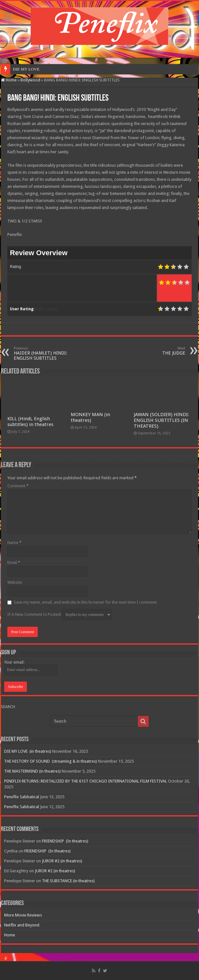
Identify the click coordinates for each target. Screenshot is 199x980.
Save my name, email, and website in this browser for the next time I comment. (86, 602)
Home (9, 80)
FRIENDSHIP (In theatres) (65, 841)
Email (14, 562)
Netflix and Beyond (22, 925)
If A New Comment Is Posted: (60, 615)
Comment (18, 486)
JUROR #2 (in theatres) (62, 861)
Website (15, 582)
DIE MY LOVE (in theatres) (28, 751)
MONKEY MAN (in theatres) (90, 417)
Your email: (14, 662)
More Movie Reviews (23, 915)
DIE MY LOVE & (28, 69)
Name (14, 543)
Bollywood (30, 80)
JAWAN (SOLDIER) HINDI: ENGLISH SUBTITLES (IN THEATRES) (161, 420)
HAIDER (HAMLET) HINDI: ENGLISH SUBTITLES (47, 353)
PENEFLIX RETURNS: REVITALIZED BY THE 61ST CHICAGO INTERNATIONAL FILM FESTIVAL (86, 781)
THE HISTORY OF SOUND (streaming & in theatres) (51, 761)
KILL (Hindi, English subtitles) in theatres (30, 422)
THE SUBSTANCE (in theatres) (68, 881)
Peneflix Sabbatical (22, 797)
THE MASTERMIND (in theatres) (32, 771)
